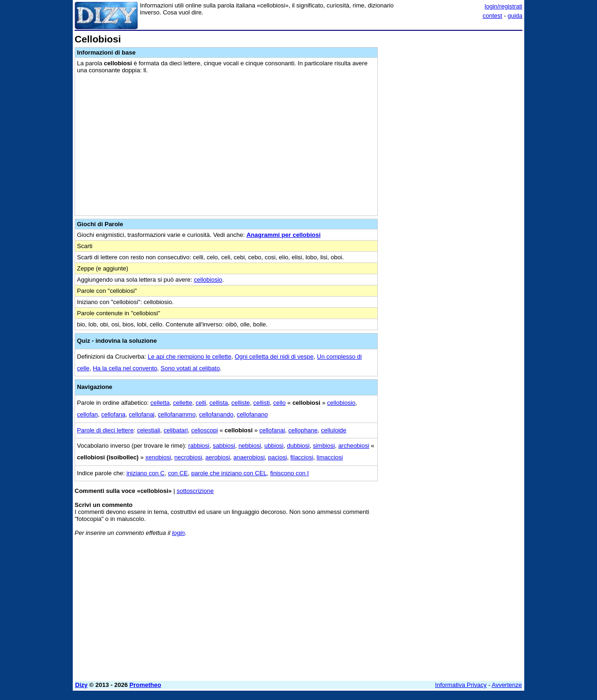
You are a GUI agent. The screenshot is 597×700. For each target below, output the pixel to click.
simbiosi (324, 446)
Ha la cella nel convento (125, 368)
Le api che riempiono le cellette (190, 357)
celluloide (333, 430)
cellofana (113, 414)
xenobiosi (158, 457)
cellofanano (253, 414)
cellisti (261, 403)
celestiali (149, 430)
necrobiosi (188, 457)
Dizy (81, 685)
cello (280, 403)
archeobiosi (354, 446)
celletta (160, 403)
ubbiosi (274, 446)
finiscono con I (289, 473)
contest (493, 16)
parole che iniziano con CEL (229, 473)
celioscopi (205, 430)
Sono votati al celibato (190, 368)
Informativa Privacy (461, 685)
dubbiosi (298, 446)
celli (201, 403)
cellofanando (216, 414)
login (178, 533)
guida (515, 16)
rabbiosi (199, 446)
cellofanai (142, 414)
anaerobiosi (249, 457)
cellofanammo (177, 414)
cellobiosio (208, 280)
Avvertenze (507, 685)
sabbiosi (224, 446)
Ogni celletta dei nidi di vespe (274, 357)
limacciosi (330, 457)
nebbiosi (250, 446)
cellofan (87, 414)
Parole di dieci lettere (105, 430)
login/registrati (503, 6)
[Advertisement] (452, 174)
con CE (178, 473)
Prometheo (146, 685)
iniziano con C (146, 473)
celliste (241, 403)
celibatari (176, 430)
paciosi (278, 457)
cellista (219, 403)
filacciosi (302, 457)
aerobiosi (218, 457)
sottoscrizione (195, 491)
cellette (183, 403)
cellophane (303, 430)
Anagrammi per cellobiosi (283, 235)
